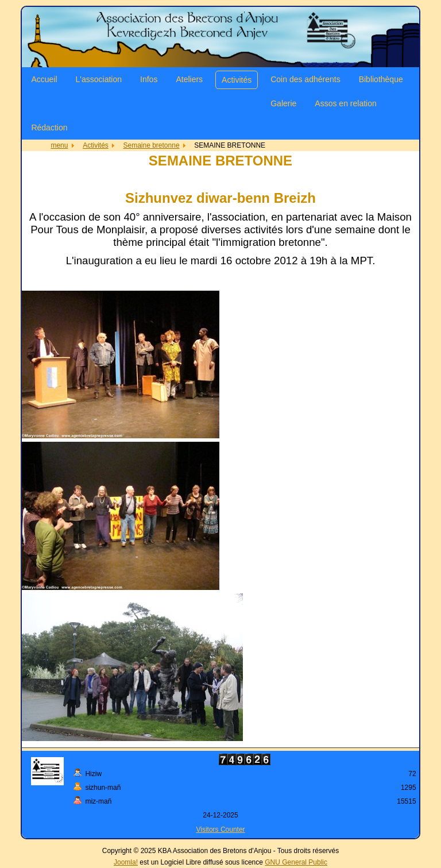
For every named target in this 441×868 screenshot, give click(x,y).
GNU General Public (296, 862)
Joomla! (126, 862)
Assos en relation (345, 103)
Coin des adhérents (305, 79)
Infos (149, 79)
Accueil (44, 79)
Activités (237, 80)
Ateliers (189, 79)
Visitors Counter (220, 830)
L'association (99, 79)
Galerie (283, 103)
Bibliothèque (381, 79)
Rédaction (49, 128)
